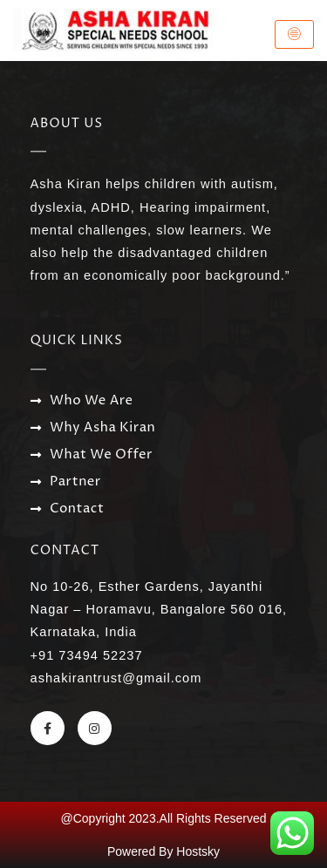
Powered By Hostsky (163, 851)
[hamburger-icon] (294, 35)
